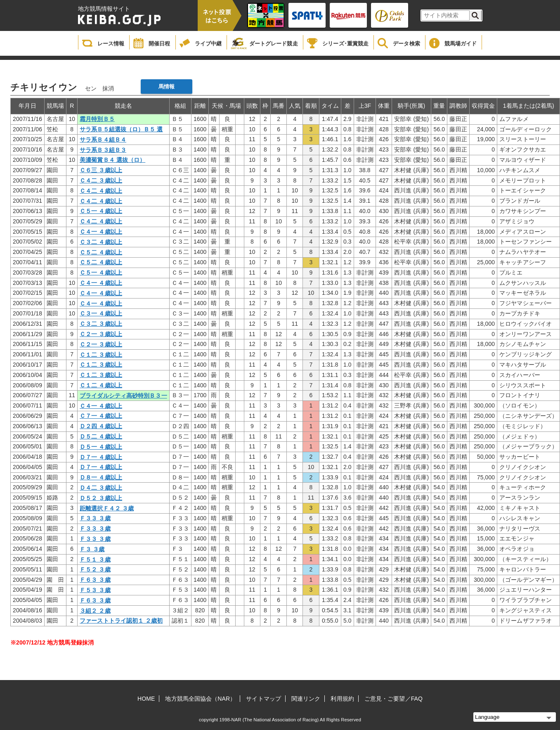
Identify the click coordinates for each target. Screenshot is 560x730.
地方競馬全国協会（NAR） (200, 699)
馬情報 (167, 87)
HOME (146, 699)
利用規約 (342, 699)
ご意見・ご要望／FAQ (393, 699)
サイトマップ (263, 699)
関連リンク (306, 699)
